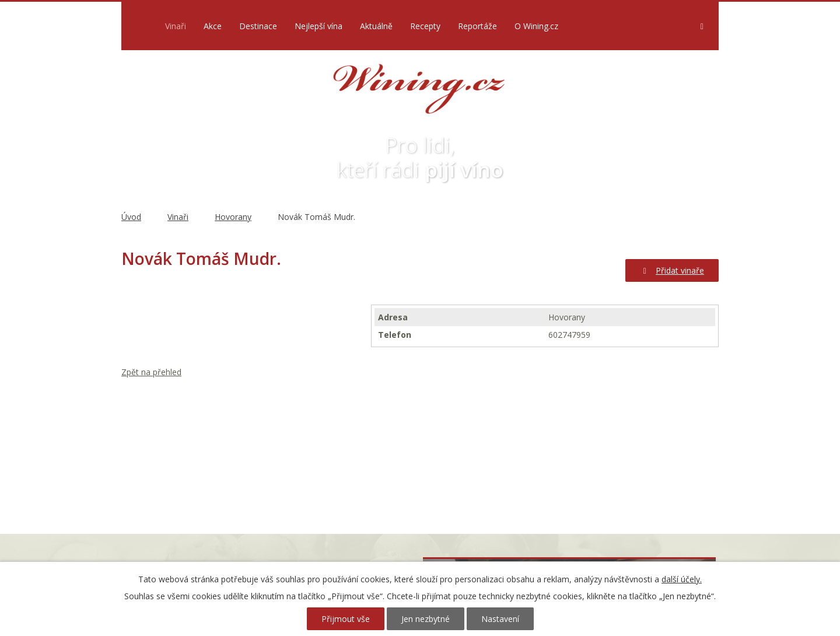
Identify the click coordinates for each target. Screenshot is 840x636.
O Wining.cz (536, 26)
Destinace (258, 26)
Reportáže (477, 26)
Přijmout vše (346, 619)
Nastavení (500, 619)
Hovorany (233, 217)
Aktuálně (376, 26)
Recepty (425, 26)
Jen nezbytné (426, 619)
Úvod (140, 26)
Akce (213, 26)
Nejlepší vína (318, 26)
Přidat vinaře (672, 270)
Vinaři (176, 26)
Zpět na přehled (151, 372)
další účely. (682, 579)
